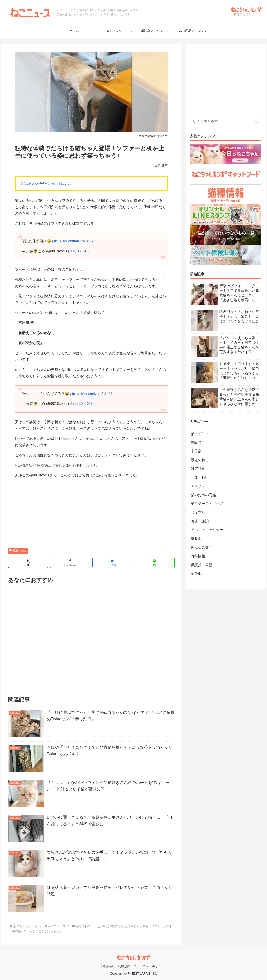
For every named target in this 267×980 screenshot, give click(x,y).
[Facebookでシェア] (70, 563)
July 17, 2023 (81, 251)
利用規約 (124, 966)
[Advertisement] (91, 514)
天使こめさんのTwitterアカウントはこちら (46, 184)
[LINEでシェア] (155, 563)
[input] (226, 122)
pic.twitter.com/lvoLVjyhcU (91, 394)
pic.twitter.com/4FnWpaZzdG (75, 241)
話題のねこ (18, 551)
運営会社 (109, 966)
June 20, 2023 (81, 404)
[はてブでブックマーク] (112, 563)
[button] (257, 121)
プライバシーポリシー (149, 966)
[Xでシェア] (28, 563)
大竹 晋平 (161, 166)
